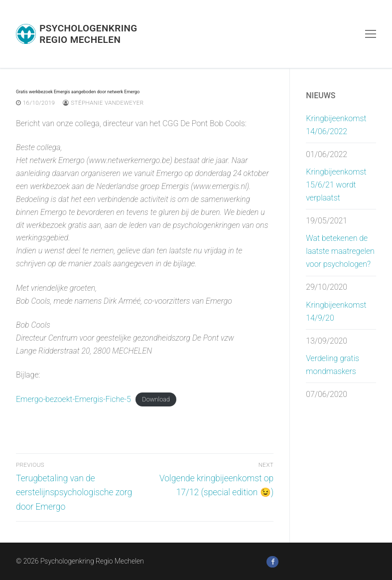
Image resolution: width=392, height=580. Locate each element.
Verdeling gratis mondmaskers (332, 365)
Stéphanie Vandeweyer (103, 103)
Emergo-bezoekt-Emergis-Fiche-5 (73, 399)
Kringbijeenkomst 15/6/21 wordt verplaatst (336, 185)
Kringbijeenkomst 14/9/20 (336, 311)
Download (156, 400)
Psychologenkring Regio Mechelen (88, 34)
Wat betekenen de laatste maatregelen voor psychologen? (340, 251)
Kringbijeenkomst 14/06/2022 (336, 125)
